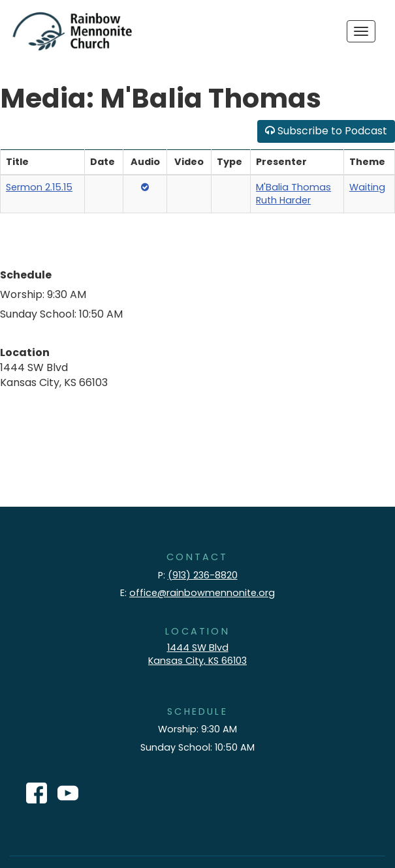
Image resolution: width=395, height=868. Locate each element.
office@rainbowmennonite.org (202, 593)
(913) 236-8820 (203, 575)
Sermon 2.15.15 (39, 187)
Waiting (367, 187)
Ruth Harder (283, 200)
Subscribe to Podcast (326, 131)
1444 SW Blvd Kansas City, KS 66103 (197, 654)
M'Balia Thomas (293, 187)
